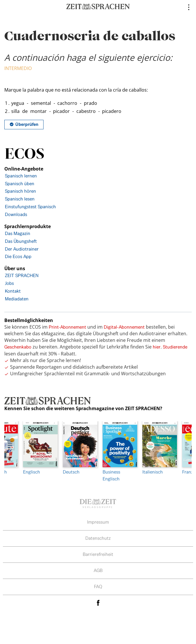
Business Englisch (118, 451)
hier (157, 347)
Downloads (16, 214)
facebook (98, 603)
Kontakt (13, 291)
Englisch (39, 448)
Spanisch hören (20, 191)
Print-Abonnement (67, 327)
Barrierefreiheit (98, 554)
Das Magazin (18, 233)
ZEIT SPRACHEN (22, 275)
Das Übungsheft (21, 241)
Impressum (98, 522)
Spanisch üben (20, 184)
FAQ (98, 587)
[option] (118, 452)
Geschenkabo (18, 347)
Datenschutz (98, 538)
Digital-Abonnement (124, 327)
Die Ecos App (18, 256)
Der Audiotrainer (22, 249)
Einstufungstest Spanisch (30, 207)
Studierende (175, 347)
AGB (98, 570)
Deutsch (78, 448)
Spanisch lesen (20, 199)
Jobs (9, 283)
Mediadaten (17, 299)
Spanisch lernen (21, 176)
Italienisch (158, 448)
